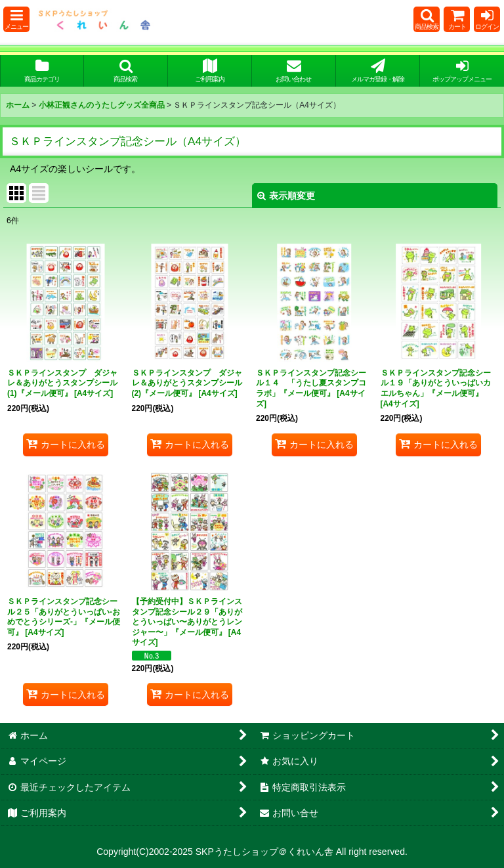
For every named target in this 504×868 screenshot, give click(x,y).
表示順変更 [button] (286, 196)
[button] (16, 19)
